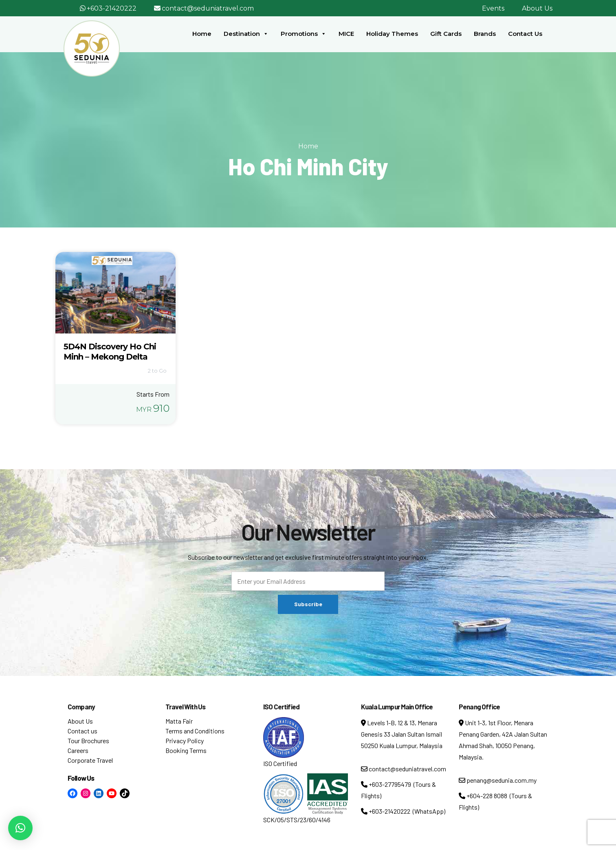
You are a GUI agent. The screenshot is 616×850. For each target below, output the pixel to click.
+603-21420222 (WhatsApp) (403, 811)
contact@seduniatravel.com (208, 8)
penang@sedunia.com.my (498, 780)
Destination (246, 34)
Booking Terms (186, 750)
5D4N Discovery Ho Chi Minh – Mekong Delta (110, 352)
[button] (20, 828)
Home (202, 34)
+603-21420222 (112, 8)
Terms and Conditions (195, 731)
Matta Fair (179, 721)
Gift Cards (446, 34)
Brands (485, 34)
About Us (537, 8)
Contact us (82, 731)
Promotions (304, 34)
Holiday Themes (392, 34)
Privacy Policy (185, 741)
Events (493, 8)
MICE (346, 34)
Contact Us (525, 34)
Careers (78, 750)
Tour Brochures (88, 741)
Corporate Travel (90, 760)
